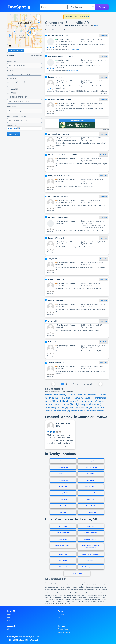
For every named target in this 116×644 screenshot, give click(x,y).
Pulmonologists (77, 573)
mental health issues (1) (68, 401)
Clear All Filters (36, 56)
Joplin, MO (91, 461)
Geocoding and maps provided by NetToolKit (23, 637)
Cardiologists (91, 526)
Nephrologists (63, 561)
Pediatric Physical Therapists (91, 567)
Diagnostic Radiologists (91, 533)
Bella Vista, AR (63, 461)
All (12, 74)
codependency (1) (89, 401)
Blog (9, 618)
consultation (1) (101, 408)
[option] (26, 128)
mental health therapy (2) (57, 395)
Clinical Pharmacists (63, 533)
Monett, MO (63, 506)
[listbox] (25, 128)
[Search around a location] (81, 7)
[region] (25, 31)
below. (96, 26)
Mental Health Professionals (91, 554)
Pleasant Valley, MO (91, 487)
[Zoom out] (39, 20)
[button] (59, 30)
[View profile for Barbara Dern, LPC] (60, 435)
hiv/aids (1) (68, 398)
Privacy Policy (63, 629)
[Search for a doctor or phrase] (54, 7)
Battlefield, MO (91, 506)
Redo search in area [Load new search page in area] (16, 51)
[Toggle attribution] (10, 46)
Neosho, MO (91, 499)
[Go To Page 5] (77, 384)
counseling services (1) (57, 408)
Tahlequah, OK (63, 493)
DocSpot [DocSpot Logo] (19, 7)
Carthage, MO (63, 499)
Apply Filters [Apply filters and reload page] (14, 134)
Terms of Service (64, 632)
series (87, 17)
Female (13, 89)
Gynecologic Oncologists (63, 546)
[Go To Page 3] (70, 384)
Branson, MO (63, 474)
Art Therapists (63, 526)
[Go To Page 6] (81, 384)
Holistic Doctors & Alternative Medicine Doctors (91, 547)
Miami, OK (63, 512)
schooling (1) (63, 411)
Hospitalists (63, 554)
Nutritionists (91, 561)
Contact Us (62, 614)
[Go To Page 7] (85, 384)
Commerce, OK (63, 480)
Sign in (10, 629)
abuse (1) (68, 404)
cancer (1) (51, 411)
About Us (11, 614)
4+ (29, 74)
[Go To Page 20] (91, 384)
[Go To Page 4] (74, 384)
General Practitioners (91, 539)
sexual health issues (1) (80, 408)
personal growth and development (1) (89, 411)
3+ (20, 74)
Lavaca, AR (91, 480)
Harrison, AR (63, 487)
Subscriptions (12, 621)
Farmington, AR (91, 512)
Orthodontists (63, 567)
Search (102, 7)
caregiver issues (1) (84, 398)
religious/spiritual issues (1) (88, 404)
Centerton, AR (91, 493)
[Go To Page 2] (66, 384)
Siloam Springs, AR (91, 467)
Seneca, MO (91, 474)
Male (12, 93)
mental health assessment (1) (85, 395)
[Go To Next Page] (101, 384)
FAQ (60, 618)
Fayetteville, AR (63, 467)
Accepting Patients (16, 82)
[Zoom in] (39, 17)
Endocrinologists (63, 539)
